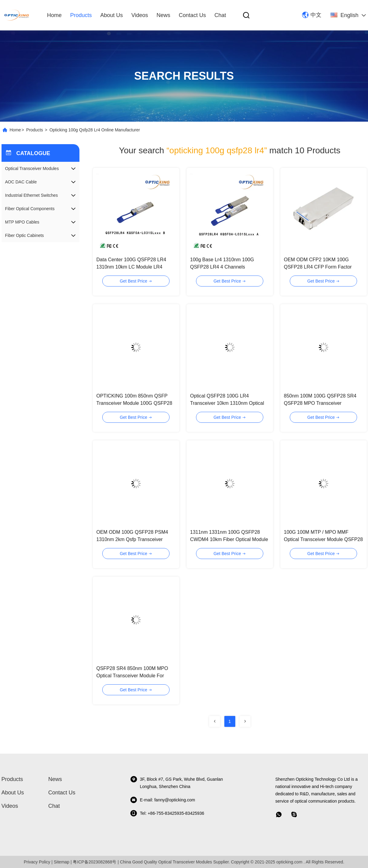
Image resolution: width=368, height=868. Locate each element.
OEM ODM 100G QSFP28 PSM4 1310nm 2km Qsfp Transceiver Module (132, 539)
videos (140, 15)
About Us (112, 15)
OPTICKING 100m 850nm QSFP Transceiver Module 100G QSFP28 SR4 (134, 403)
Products (81, 15)
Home (54, 15)
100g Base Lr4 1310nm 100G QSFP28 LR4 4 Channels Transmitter (222, 267)
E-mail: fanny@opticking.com (163, 800)
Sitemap (62, 862)
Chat (220, 15)
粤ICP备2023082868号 (95, 862)
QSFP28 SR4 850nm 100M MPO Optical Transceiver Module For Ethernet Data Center (132, 676)
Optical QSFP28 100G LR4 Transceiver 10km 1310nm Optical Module (227, 403)
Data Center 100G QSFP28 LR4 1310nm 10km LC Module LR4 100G (131, 267)
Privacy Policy (37, 862)
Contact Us (192, 15)
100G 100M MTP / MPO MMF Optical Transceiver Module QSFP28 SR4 (324, 539)
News (163, 15)
